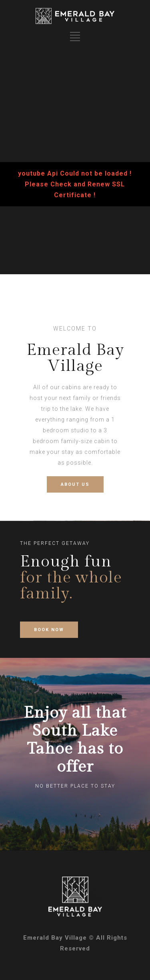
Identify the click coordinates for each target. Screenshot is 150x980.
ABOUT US (75, 484)
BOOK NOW (49, 630)
